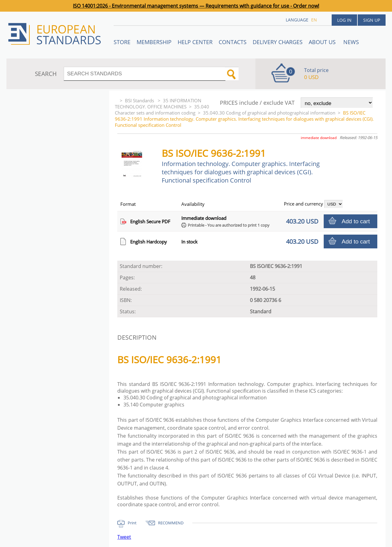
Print (132, 523)
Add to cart (356, 221)
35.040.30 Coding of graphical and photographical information (269, 113)
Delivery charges (278, 42)
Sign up (372, 20)
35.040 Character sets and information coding (162, 110)
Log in (344, 20)
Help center (195, 42)
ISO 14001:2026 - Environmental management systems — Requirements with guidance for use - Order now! (196, 6)
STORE (122, 42)
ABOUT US (323, 42)
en (314, 20)
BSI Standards (140, 100)
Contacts (233, 42)
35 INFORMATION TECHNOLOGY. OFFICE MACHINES (158, 104)
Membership (154, 42)
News (351, 42)
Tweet (124, 537)
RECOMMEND (171, 523)
